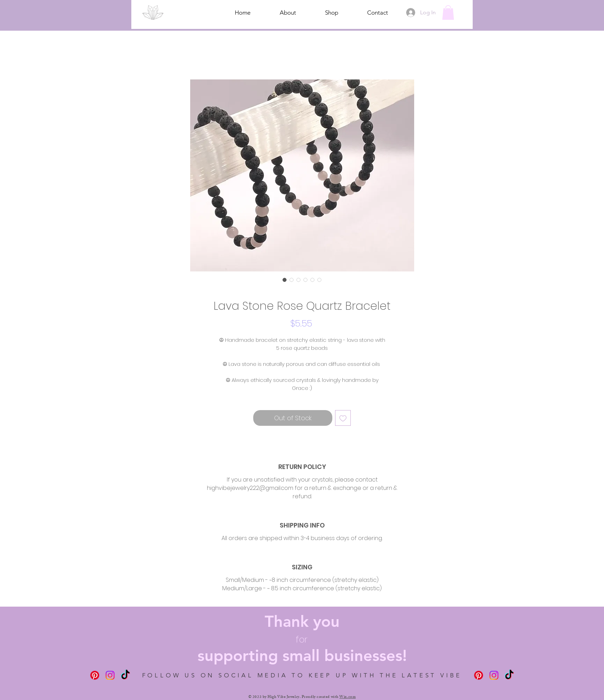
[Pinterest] (95, 675)
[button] (448, 13)
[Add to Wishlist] (343, 418)
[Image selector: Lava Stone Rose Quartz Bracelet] (285, 280)
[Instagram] (110, 675)
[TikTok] (125, 675)
